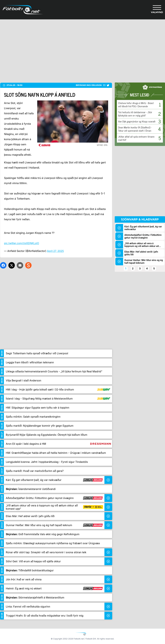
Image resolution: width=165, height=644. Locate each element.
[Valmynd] (157, 10)
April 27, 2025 (55, 251)
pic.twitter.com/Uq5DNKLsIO (22, 243)
